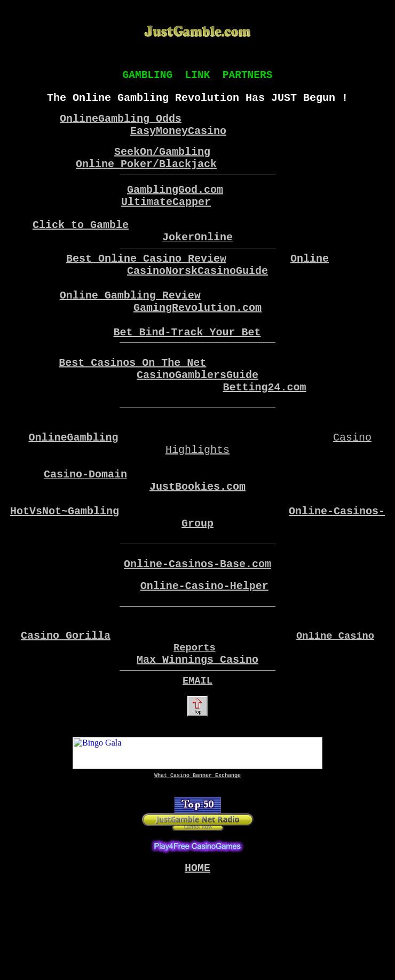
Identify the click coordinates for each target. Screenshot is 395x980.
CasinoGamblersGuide (197, 415)
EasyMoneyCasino (178, 139)
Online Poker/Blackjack (146, 177)
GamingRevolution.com (197, 337)
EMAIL (197, 771)
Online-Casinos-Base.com (197, 636)
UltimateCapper (166, 219)
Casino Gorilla (66, 721)
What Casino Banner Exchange (197, 869)
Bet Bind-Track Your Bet (187, 366)
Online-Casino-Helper (204, 663)
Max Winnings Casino (197, 748)
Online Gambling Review (130, 323)
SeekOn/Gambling (162, 162)
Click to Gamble (81, 242)
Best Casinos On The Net (132, 401)
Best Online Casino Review (146, 280)
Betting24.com (265, 430)
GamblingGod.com (175, 204)
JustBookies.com (197, 546)
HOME (197, 966)
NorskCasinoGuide (217, 294)
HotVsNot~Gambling (65, 575)
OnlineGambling (74, 488)
